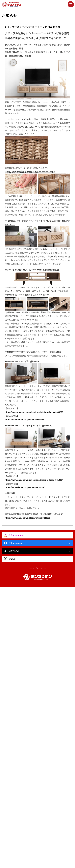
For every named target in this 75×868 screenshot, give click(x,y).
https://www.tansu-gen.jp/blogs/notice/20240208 (28, 518)
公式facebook (15, 543)
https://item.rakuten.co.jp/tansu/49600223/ (25, 420)
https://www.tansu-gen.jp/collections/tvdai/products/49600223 (34, 412)
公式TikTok (14, 551)
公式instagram (16, 535)
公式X (12, 559)
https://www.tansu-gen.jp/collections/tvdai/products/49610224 (34, 480)
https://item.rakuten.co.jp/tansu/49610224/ (25, 487)
